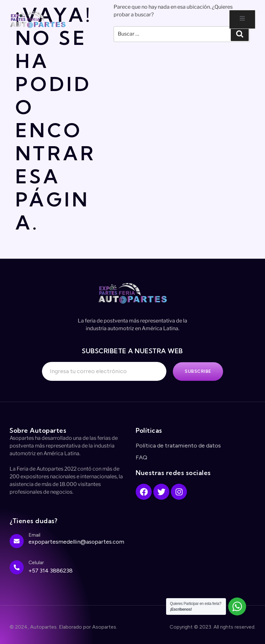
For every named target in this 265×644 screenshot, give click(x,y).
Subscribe (198, 371)
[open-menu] (242, 19)
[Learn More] (69, 544)
